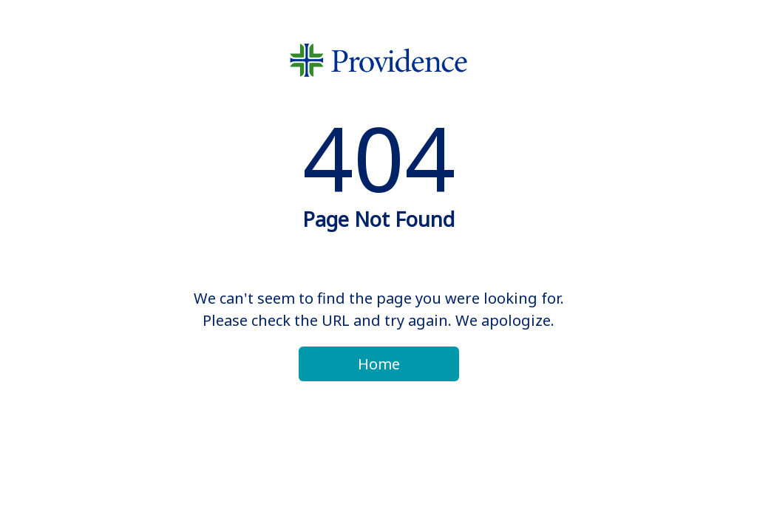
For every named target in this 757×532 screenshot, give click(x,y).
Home (379, 364)
